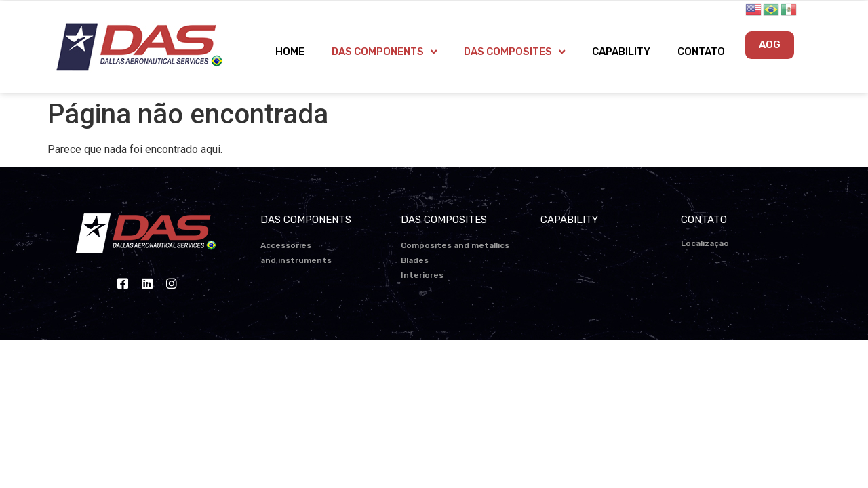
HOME (290, 52)
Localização (705, 243)
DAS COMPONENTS (384, 52)
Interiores (422, 275)
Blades (415, 260)
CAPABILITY (621, 52)
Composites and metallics (455, 245)
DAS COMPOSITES (514, 52)
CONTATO (701, 52)
